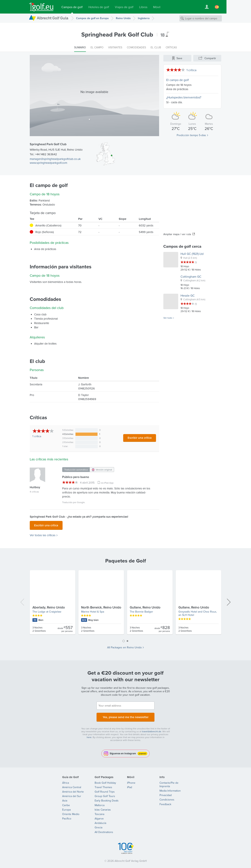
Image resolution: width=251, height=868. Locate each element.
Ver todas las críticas (43, 534)
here (89, 735)
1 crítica (191, 70)
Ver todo (168, 318)
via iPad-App (107, 483)
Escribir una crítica (140, 438)
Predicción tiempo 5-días (191, 135)
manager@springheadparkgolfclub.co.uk (55, 159)
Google (81, 502)
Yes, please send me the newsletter (126, 715)
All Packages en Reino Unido (124, 646)
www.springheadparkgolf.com (48, 163)
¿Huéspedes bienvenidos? (184, 97)
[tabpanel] (126, 603)
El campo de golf (178, 80)
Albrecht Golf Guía (53, 18)
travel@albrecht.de (152, 729)
